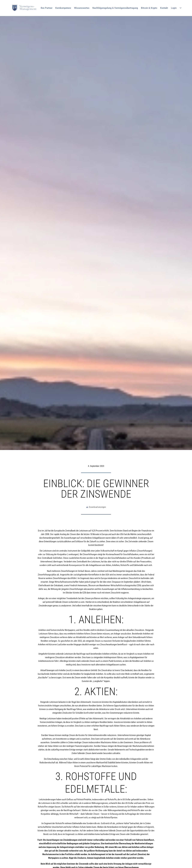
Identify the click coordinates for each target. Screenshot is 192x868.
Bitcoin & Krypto (149, 8)
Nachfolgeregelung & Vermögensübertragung (115, 8)
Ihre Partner (46, 8)
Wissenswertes (82, 8)
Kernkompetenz (63, 8)
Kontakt (164, 8)
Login (176, 8)
